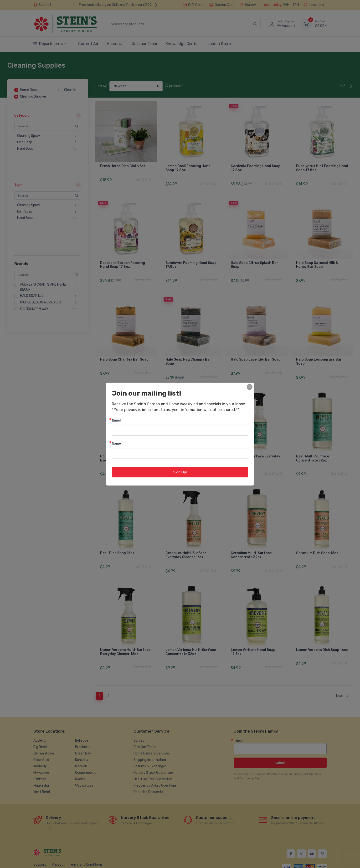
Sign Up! (180, 472)
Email (116, 420)
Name (116, 443)
